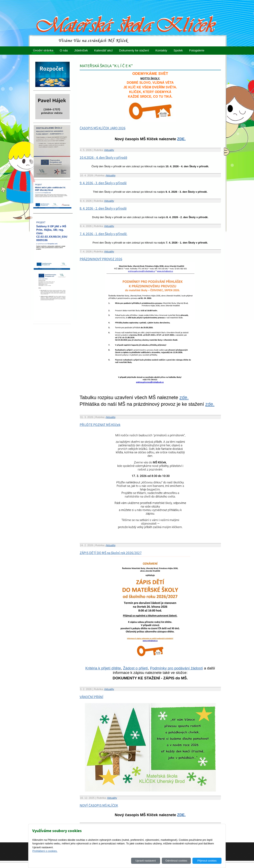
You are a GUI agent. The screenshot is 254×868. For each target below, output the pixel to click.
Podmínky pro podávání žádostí (176, 668)
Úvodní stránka (43, 50)
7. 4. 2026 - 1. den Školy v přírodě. (103, 234)
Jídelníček (81, 50)
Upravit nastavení (146, 861)
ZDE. (181, 139)
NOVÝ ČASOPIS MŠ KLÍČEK (99, 805)
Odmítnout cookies (176, 861)
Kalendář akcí (103, 50)
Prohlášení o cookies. (45, 851)
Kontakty (161, 50)
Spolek (178, 50)
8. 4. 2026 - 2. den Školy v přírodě (103, 208)
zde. (184, 397)
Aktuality (109, 150)
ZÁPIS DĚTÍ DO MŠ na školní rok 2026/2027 (111, 553)
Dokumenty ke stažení (134, 50)
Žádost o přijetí (135, 668)
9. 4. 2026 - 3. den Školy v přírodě (103, 183)
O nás (64, 50)
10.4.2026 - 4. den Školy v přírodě (103, 158)
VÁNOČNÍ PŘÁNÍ (91, 697)
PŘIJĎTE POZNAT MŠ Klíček (100, 425)
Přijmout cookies (207, 861)
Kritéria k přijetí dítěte (103, 668)
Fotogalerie (197, 50)
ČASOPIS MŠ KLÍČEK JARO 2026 (103, 128)
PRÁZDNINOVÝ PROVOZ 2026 (101, 259)
